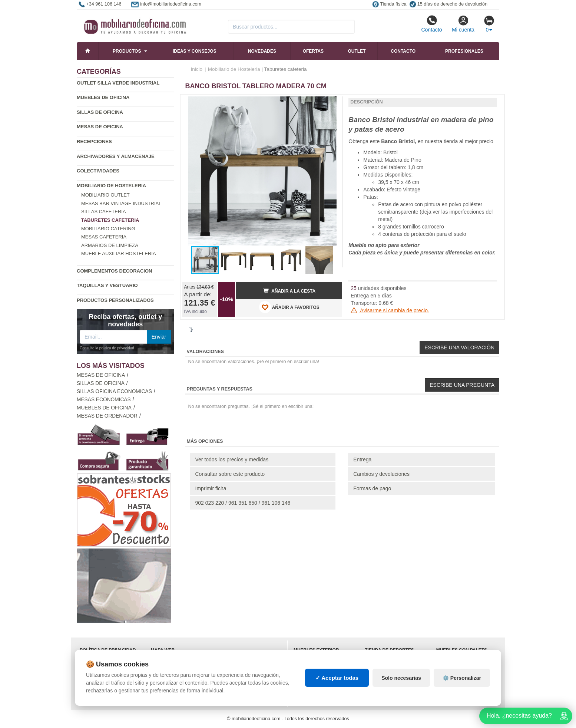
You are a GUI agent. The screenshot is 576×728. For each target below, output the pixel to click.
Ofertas (313, 51)
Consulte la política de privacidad (107, 348)
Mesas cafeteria (104, 237)
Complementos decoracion (114, 271)
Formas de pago (372, 488)
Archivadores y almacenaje (116, 156)
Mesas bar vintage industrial (121, 203)
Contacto (431, 24)
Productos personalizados (115, 300)
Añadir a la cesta (289, 291)
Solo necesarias (401, 678)
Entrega (362, 459)
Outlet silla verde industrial (118, 83)
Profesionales (464, 51)
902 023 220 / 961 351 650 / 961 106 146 (243, 503)
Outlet (357, 51)
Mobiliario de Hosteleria (111, 186)
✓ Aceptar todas (337, 678)
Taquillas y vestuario (107, 285)
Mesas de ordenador (107, 416)
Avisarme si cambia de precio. (390, 310)
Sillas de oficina (100, 112)
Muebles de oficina (103, 97)
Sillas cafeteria (104, 212)
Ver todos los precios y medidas (232, 459)
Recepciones (94, 141)
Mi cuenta (463, 24)
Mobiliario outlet (105, 195)
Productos (127, 51)
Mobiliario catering (108, 229)
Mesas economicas (104, 400)
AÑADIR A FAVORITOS (289, 307)
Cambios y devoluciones (381, 474)
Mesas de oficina (100, 127)
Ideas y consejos (195, 51)
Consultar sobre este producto (230, 474)
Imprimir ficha (211, 488)
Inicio (197, 69)
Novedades (262, 51)
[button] (330, 103)
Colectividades (98, 171)
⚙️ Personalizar (462, 678)
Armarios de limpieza (110, 245)
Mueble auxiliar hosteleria (119, 253)
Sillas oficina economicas (114, 391)
